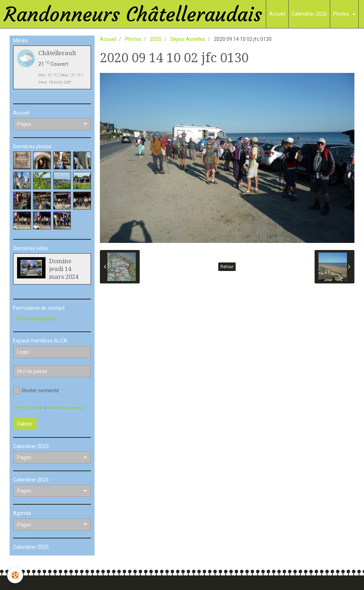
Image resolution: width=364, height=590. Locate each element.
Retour (227, 267)
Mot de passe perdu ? (66, 408)
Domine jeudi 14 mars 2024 (64, 269)
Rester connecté (36, 390)
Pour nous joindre (36, 319)
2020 (156, 39)
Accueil (277, 14)
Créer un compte (28, 408)
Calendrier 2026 (309, 14)
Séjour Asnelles (188, 39)
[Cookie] (15, 575)
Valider (25, 424)
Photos (342, 14)
